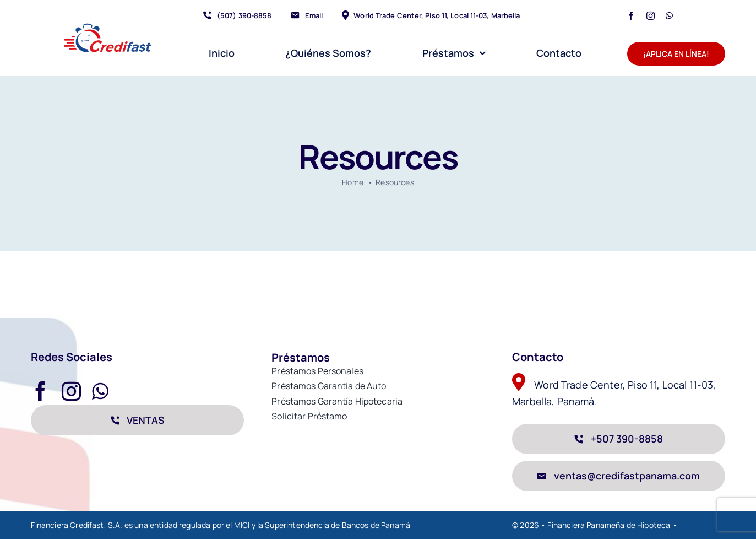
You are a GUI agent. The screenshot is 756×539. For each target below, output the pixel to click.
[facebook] (631, 16)
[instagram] (651, 16)
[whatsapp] (669, 16)
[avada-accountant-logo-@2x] (107, 26)
